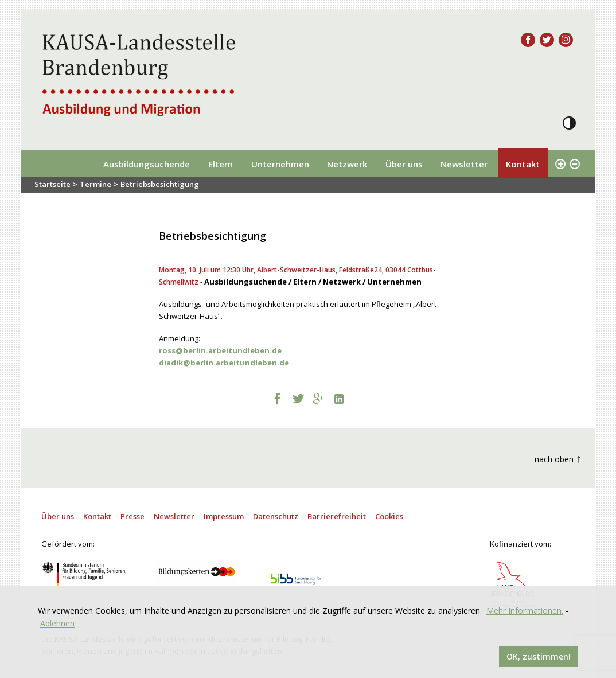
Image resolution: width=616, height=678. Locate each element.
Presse (132, 516)
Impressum (224, 516)
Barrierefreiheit (337, 516)
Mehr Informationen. (525, 611)
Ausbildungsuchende (147, 164)
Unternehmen (280, 164)
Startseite (52, 184)
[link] (220, 350)
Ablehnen (57, 623)
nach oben (558, 458)
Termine (95, 184)
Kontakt (523, 164)
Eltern (221, 164)
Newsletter (464, 164)
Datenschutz (276, 516)
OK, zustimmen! (539, 656)
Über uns (404, 164)
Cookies (389, 516)
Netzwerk (347, 164)
